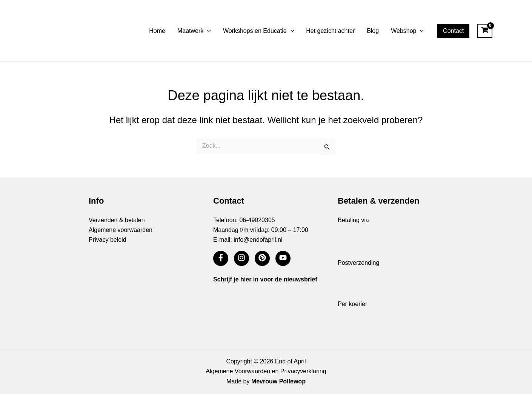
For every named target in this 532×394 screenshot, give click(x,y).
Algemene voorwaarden (121, 230)
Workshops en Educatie (258, 31)
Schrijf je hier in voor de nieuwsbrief (265, 279)
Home (157, 31)
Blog (373, 31)
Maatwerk (194, 31)
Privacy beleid (108, 240)
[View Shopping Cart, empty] (485, 31)
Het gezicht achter (330, 31)
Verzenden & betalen (117, 220)
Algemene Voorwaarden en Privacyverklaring (266, 371)
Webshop (407, 31)
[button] (207, 31)
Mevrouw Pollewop (278, 381)
